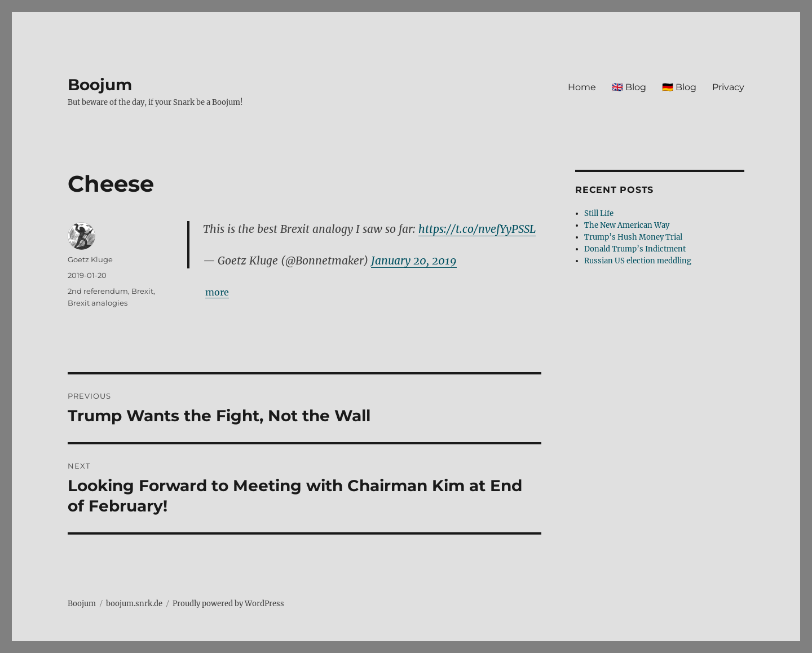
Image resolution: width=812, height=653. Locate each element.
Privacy (728, 87)
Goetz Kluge (90, 259)
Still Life (599, 213)
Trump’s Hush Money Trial (633, 237)
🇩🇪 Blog (679, 87)
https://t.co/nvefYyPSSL (477, 229)
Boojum (100, 85)
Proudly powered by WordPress (228, 604)
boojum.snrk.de (134, 604)
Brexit (142, 291)
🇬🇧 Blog (629, 87)
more (217, 292)
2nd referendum (98, 291)
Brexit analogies (98, 303)
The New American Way (627, 225)
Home (582, 87)
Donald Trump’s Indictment (635, 249)
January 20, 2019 (414, 261)
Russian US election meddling (638, 261)
